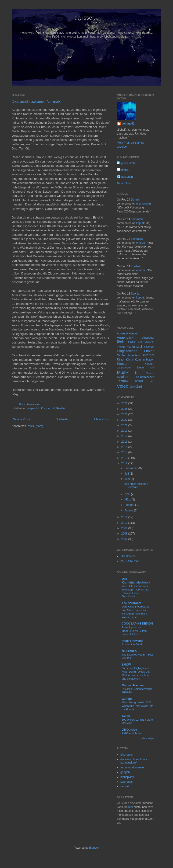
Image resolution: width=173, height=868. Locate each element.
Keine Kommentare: (31, 404)
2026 (125, 403)
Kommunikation (145, 360)
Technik (123, 381)
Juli (127, 474)
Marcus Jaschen (133, 685)
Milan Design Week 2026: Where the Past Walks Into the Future (137, 706)
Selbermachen (145, 377)
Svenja (135, 294)
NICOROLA (129, 651)
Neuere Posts (21, 419)
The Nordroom (132, 603)
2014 (125, 452)
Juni (128, 479)
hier (131, 807)
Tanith (126, 716)
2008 (125, 534)
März (128, 500)
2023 (125, 414)
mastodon (125, 177)
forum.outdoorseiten (133, 767)
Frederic (136, 266)
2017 (125, 436)
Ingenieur (134, 355)
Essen (121, 347)
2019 (125, 431)
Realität (61, 408)
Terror (139, 381)
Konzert (150, 364)
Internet (149, 355)
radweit (125, 786)
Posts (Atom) (35, 426)
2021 (125, 425)
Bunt (140, 342)
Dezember (132, 468)
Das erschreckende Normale (37, 102)
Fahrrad (134, 346)
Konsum (46, 408)
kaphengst (127, 782)
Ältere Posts (101, 419)
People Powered (133, 641)
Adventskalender (127, 333)
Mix (152, 368)
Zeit (139, 386)
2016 (125, 442)
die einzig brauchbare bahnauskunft (134, 761)
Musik (123, 372)
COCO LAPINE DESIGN (137, 624)
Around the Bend (132, 644)
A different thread (132, 733)
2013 (125, 458)
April (128, 494)
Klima (129, 360)
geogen (125, 772)
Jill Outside (129, 730)
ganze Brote (126, 163)
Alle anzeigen (148, 738)
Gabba (121, 355)
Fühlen (149, 351)
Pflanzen (150, 373)
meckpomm (144, 204)
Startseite (62, 419)
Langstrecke (124, 368)
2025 (125, 409)
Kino (120, 359)
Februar (130, 505)
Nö (53, 408)
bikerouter (127, 755)
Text (152, 381)
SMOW (126, 665)
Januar (129, 510)
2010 (125, 523)
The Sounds (128, 556)
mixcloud (124, 183)
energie (141, 243)
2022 (125, 420)
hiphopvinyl (127, 777)
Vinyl (133, 387)
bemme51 (128, 124)
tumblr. (123, 170)
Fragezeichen (127, 351)
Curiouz (127, 699)
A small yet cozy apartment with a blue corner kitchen (135, 631)
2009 (125, 528)
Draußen (149, 342)
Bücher (132, 342)
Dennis (135, 200)
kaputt (140, 223)
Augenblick (34, 408)
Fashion (149, 347)
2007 (125, 539)
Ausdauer (148, 338)
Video (123, 386)
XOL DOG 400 (130, 561)
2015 (125, 447)
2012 (125, 463)
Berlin (121, 341)
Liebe (140, 368)
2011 (125, 517)
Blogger (94, 848)
